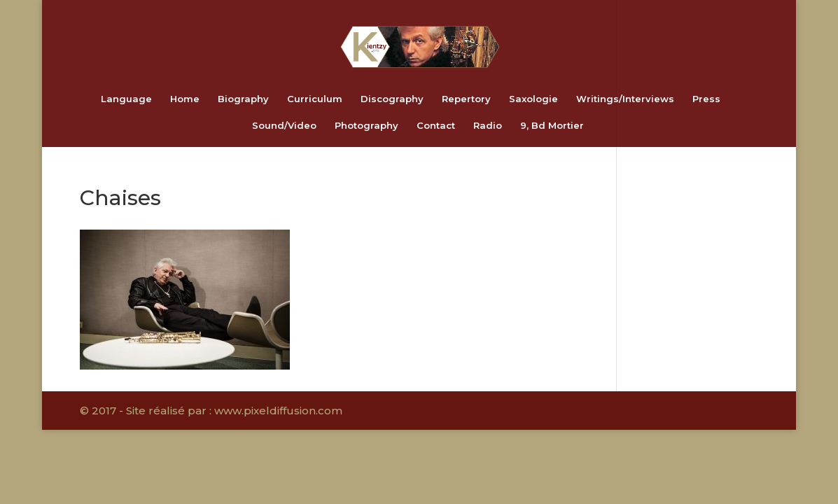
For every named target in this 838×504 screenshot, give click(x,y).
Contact (436, 126)
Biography (243, 99)
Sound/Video (284, 126)
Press (706, 99)
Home (185, 99)
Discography (392, 99)
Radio (488, 126)
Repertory (466, 99)
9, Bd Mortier (552, 126)
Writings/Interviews (625, 99)
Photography (366, 126)
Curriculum (315, 99)
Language (126, 99)
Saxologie (533, 99)
